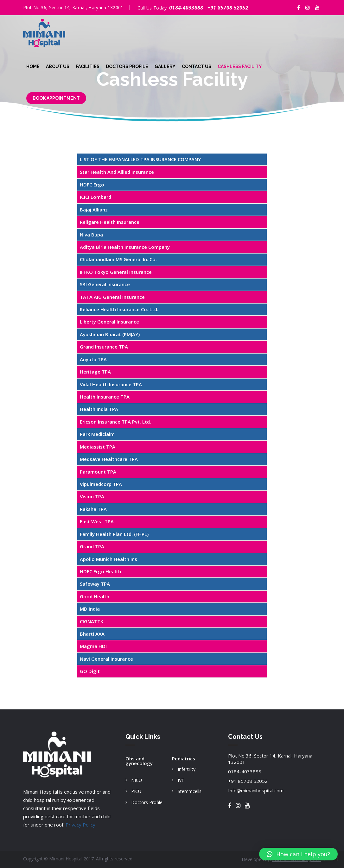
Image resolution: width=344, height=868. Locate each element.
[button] (298, 854)
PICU (136, 791)
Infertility (187, 769)
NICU (137, 780)
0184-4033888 (187, 8)
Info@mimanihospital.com (256, 790)
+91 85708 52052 (228, 8)
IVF (181, 780)
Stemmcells (190, 791)
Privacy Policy (80, 825)
